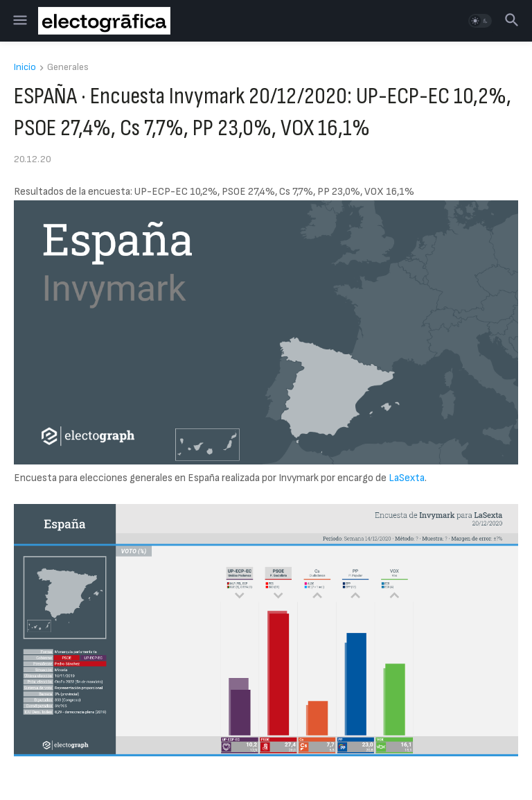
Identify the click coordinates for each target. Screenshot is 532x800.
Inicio (25, 68)
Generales (68, 68)
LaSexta (407, 478)
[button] (19, 21)
